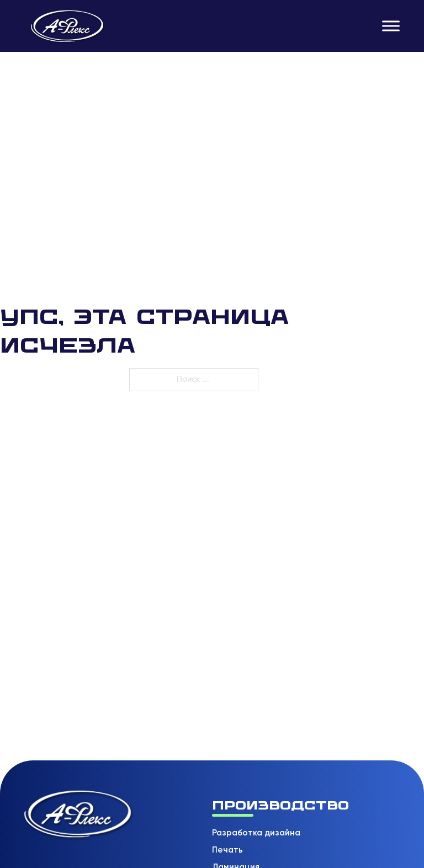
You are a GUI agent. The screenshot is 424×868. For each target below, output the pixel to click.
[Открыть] (391, 26)
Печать (227, 850)
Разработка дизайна (256, 833)
